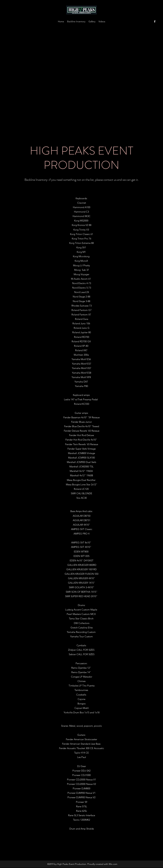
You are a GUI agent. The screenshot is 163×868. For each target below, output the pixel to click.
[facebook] (155, 21)
